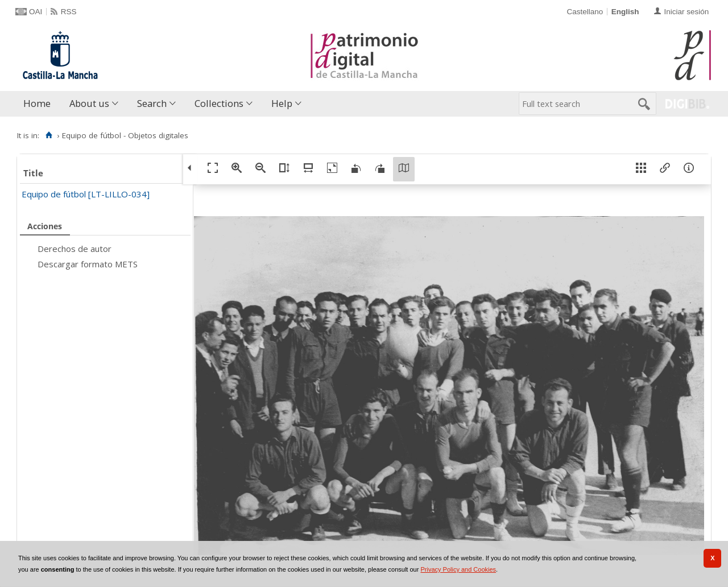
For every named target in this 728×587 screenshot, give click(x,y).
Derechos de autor (75, 249)
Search (152, 103)
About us (89, 103)
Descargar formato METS (88, 264)
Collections (219, 103)
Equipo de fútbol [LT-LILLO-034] (86, 194)
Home (37, 103)
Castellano (585, 12)
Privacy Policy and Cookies (458, 569)
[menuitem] (40, 104)
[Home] (49, 135)
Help (282, 103)
